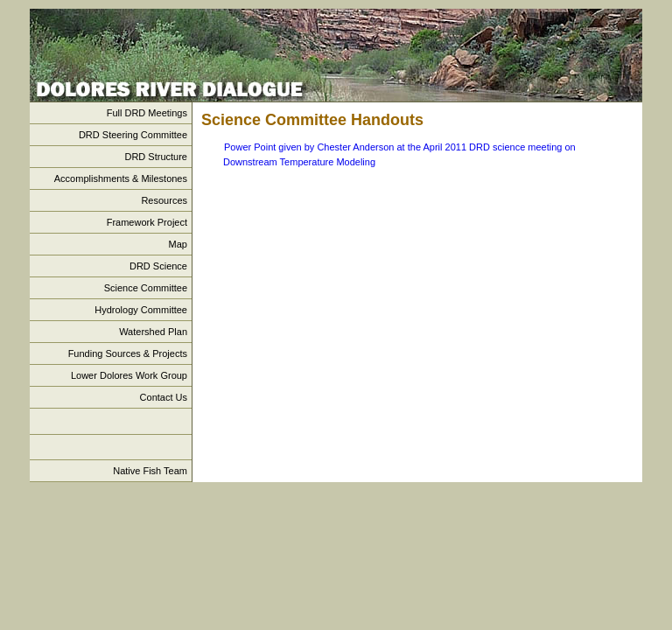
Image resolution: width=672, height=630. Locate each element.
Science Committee (146, 288)
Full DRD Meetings (147, 113)
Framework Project (147, 222)
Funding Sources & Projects (128, 353)
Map (178, 244)
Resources (164, 200)
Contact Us (164, 397)
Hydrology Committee (141, 310)
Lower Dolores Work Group (129, 375)
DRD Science (158, 266)
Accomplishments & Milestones (121, 178)
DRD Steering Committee (133, 135)
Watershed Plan (153, 332)
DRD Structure (156, 157)
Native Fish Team (150, 471)
